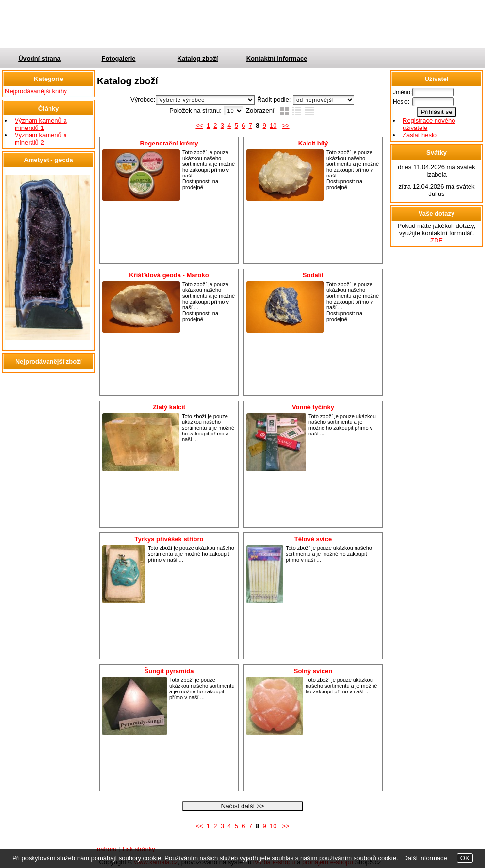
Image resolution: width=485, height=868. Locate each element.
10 (273, 125)
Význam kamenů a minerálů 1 (41, 124)
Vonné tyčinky (313, 407)
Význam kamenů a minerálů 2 (41, 139)
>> (285, 125)
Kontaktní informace (277, 58)
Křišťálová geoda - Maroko (169, 275)
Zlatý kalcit (169, 407)
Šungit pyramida (169, 671)
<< (199, 125)
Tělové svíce (313, 539)
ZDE (436, 240)
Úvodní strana (40, 58)
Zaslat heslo (420, 135)
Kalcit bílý (313, 143)
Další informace (425, 858)
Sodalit (313, 275)
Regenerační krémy (169, 143)
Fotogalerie (118, 58)
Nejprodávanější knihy (36, 91)
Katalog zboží (198, 58)
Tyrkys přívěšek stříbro (169, 539)
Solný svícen (313, 671)
